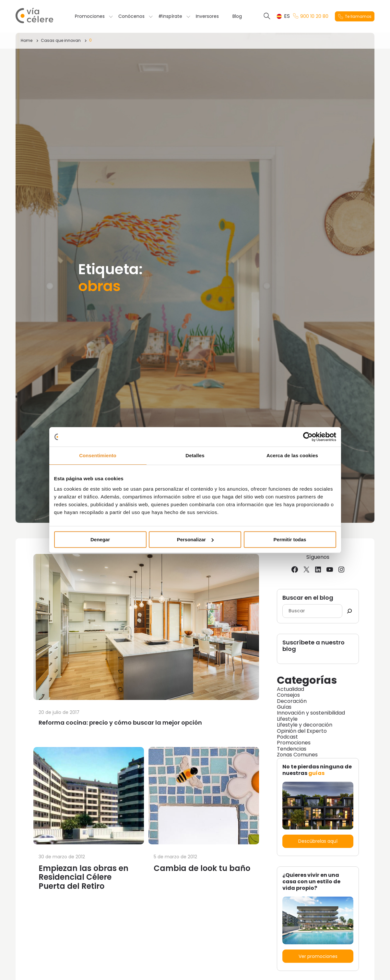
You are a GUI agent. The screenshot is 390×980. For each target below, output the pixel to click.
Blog (237, 16)
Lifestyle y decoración (305, 725)
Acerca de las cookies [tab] (292, 455)
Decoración (292, 701)
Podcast (287, 737)
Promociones (90, 16)
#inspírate (170, 16)
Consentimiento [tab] (98, 455)
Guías (284, 707)
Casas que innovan (61, 40)
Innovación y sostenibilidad (311, 713)
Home (27, 40)
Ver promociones (318, 956)
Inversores (207, 16)
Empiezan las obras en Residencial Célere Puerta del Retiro (83, 877)
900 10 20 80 (311, 16)
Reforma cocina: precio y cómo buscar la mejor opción (120, 723)
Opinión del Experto (302, 731)
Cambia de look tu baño (202, 868)
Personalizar (195, 539)
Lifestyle (287, 719)
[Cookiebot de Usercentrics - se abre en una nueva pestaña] (308, 437)
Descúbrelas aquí (318, 841)
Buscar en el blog (308, 598)
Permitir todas (290, 539)
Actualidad (290, 689)
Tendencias (292, 749)
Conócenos (131, 16)
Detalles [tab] (195, 455)
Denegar (100, 539)
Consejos (288, 695)
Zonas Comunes (297, 755)
